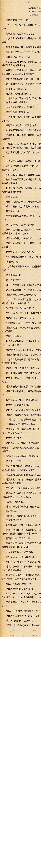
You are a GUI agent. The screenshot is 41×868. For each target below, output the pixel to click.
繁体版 (35, 636)
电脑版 (12, 636)
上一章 (27, 2)
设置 (10, 2)
